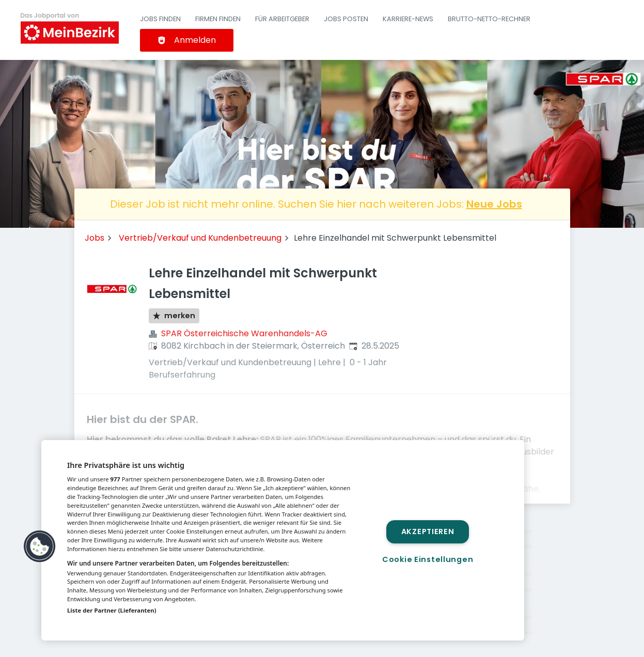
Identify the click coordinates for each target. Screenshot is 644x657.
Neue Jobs (494, 204)
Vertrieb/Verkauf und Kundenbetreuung (200, 238)
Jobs (95, 238)
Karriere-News (408, 19)
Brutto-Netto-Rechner (489, 19)
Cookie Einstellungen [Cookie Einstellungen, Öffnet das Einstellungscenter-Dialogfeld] (428, 559)
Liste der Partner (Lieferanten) (112, 610)
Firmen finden (218, 19)
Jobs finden (160, 19)
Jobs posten (346, 19)
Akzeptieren (428, 531)
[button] (40, 546)
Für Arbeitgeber (282, 19)
